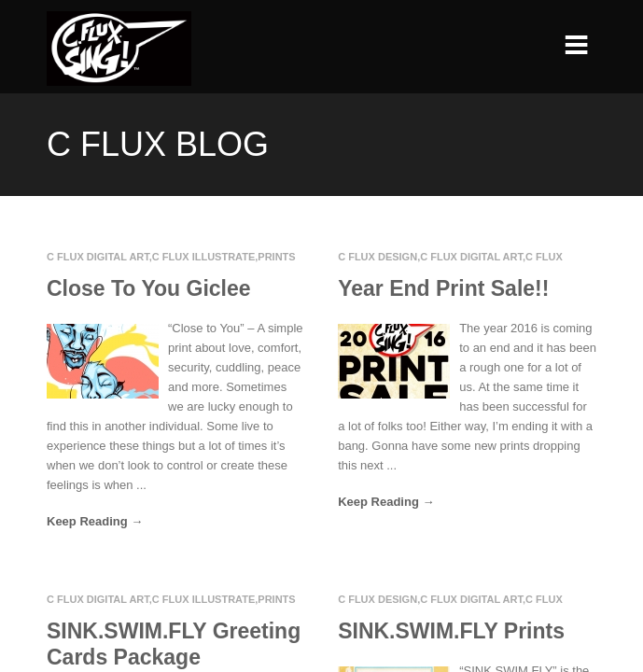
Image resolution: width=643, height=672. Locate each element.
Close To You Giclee (149, 288)
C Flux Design (377, 257)
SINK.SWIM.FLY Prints (451, 631)
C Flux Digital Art (98, 257)
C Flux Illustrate (203, 257)
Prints (276, 257)
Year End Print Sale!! (443, 288)
